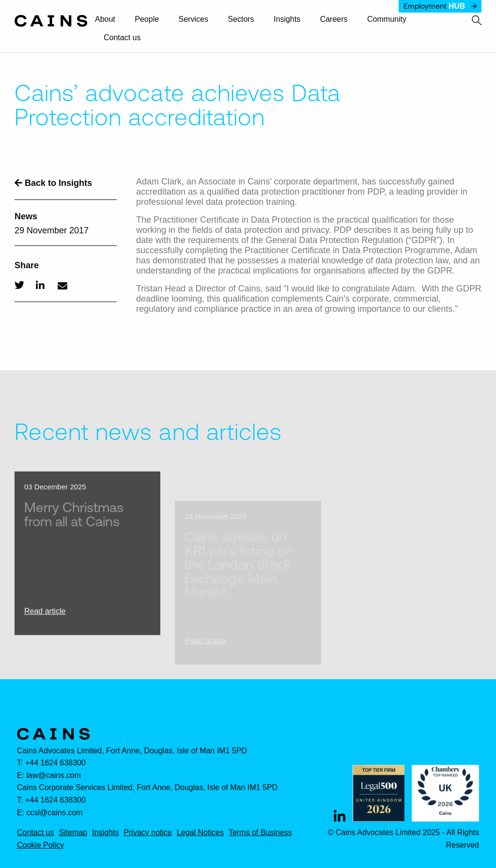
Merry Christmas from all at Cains (74, 524)
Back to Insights (53, 183)
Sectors (241, 19)
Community (387, 19)
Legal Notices (200, 833)
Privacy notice (148, 833)
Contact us (122, 38)
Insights (287, 19)
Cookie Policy (40, 845)
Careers (334, 19)
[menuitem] (109, 20)
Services (194, 19)
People (147, 19)
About (105, 19)
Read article (45, 621)
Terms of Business (260, 833)
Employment (440, 6)
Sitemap (73, 833)
